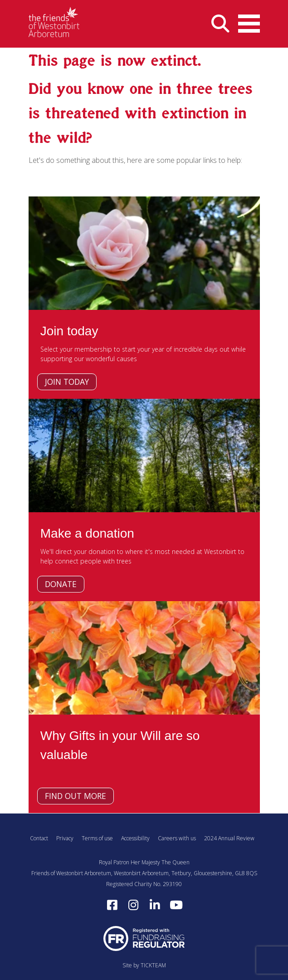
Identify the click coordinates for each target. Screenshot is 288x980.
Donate (61, 584)
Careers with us (177, 838)
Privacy (65, 838)
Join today (67, 382)
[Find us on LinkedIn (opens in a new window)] (155, 905)
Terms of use (97, 838)
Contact (39, 838)
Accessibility (135, 838)
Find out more (76, 796)
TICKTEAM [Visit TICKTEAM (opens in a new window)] (153, 965)
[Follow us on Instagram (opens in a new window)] (133, 905)
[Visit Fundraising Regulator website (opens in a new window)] (144, 938)
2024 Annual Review (229, 838)
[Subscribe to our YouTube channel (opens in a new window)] (176, 905)
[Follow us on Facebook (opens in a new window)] (112, 905)
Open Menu (249, 21)
